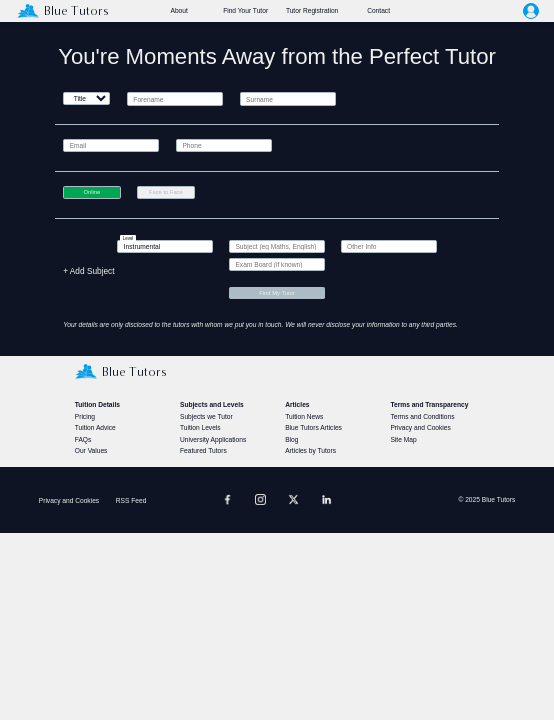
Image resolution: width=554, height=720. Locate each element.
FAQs (83, 439)
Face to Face (166, 192)
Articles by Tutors (310, 450)
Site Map (403, 439)
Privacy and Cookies (420, 427)
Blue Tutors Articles (313, 427)
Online (91, 192)
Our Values (91, 450)
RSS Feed (131, 500)
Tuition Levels (200, 427)
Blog (291, 439)
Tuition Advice (95, 427)
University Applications (213, 439)
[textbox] (165, 246)
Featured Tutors (203, 450)
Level (128, 238)
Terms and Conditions (422, 416)
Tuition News (304, 416)
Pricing (85, 416)
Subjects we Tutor (206, 416)
